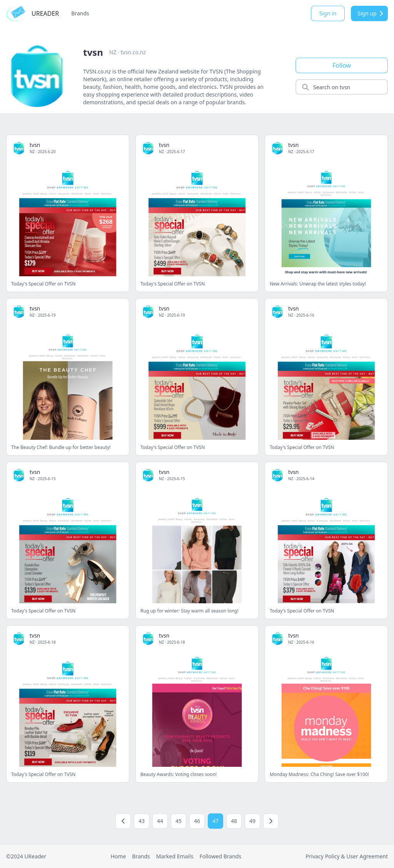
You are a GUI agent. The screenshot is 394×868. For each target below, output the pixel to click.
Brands (80, 13)
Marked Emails (175, 856)
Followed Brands (220, 856)
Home (118, 856)
